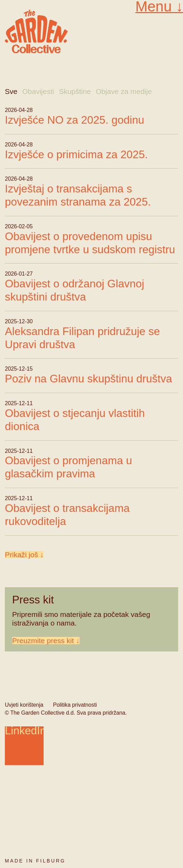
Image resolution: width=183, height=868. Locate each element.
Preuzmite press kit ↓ (46, 641)
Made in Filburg (35, 861)
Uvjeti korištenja (24, 705)
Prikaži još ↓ (24, 555)
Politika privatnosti (75, 705)
